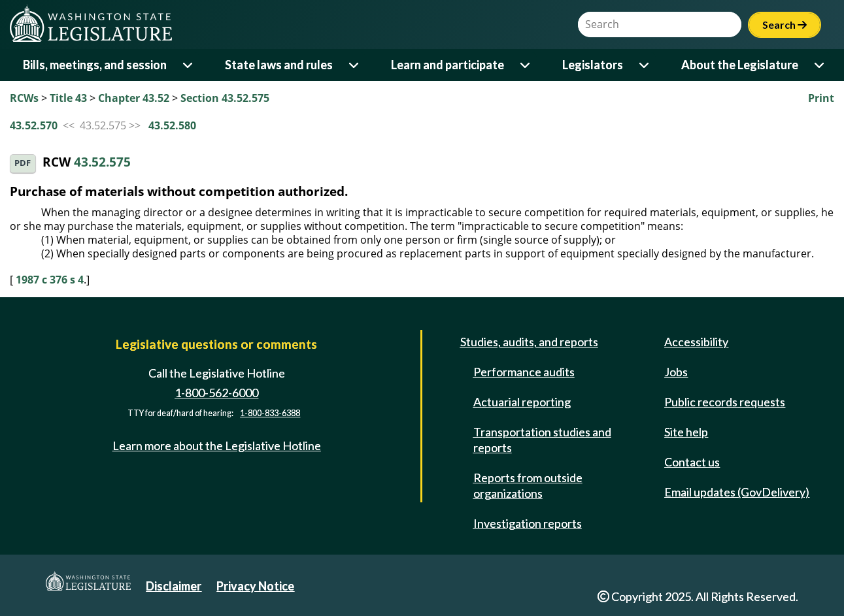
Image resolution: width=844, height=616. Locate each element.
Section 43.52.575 (225, 98)
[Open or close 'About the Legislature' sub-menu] (820, 65)
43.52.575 (102, 162)
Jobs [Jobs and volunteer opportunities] (676, 372)
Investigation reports (528, 523)
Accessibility (696, 342)
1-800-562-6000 (216, 393)
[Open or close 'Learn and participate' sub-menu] (526, 65)
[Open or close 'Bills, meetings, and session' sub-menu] (189, 65)
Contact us (692, 462)
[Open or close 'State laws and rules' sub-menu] (355, 65)
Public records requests (725, 402)
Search (785, 24)
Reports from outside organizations (528, 485)
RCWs (24, 98)
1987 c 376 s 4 (50, 280)
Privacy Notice (255, 586)
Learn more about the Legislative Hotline (217, 446)
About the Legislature (740, 65)
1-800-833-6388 (270, 413)
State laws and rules (279, 65)
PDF (23, 163)
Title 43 (68, 98)
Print (821, 98)
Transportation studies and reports (542, 440)
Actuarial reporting (522, 402)
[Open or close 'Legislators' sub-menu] (645, 65)
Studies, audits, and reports (529, 342)
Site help (686, 432)
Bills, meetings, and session (95, 65)
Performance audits (524, 372)
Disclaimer (174, 586)
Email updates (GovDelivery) (737, 492)
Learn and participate (447, 65)
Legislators (593, 65)
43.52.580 (172, 125)
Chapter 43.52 (134, 98)
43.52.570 (34, 125)
